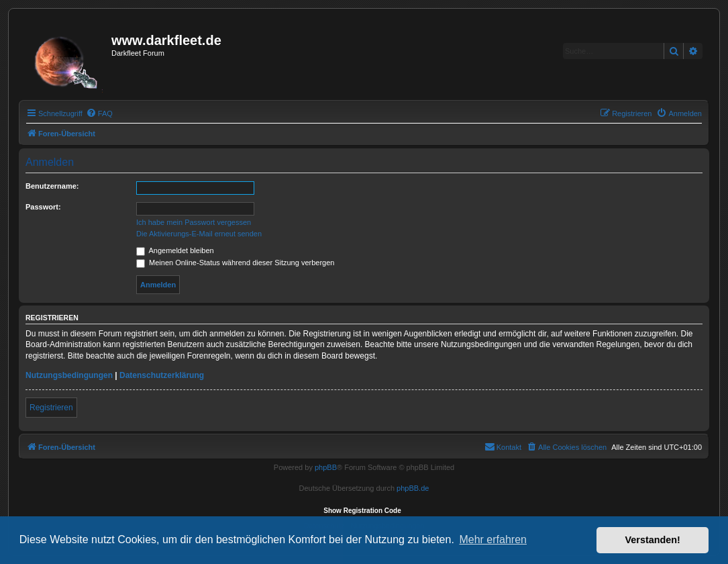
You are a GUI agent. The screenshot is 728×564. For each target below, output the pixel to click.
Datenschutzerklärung (162, 375)
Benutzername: (52, 186)
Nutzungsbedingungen (69, 375)
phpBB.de (413, 488)
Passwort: (43, 207)
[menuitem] (99, 113)
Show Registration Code (362, 511)
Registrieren (51, 408)
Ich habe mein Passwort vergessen (194, 222)
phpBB (326, 467)
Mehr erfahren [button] (493, 539)
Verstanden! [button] (653, 540)
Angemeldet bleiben (175, 250)
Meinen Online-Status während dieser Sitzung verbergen (235, 263)
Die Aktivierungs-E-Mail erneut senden (199, 234)
